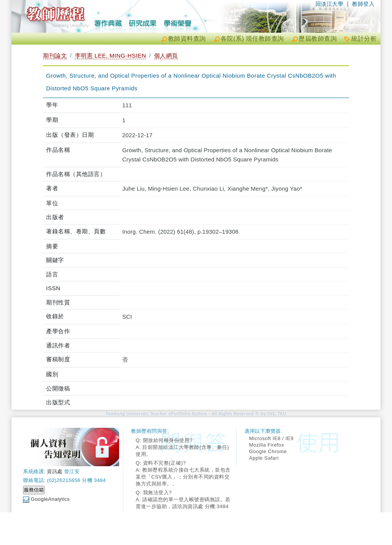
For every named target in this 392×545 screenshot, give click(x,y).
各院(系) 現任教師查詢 (252, 39)
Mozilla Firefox (267, 445)
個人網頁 (166, 56)
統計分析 (364, 39)
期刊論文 (55, 56)
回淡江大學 (330, 4)
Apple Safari (264, 458)
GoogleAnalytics (50, 499)
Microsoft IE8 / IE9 (271, 438)
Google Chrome (268, 451)
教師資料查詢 (187, 39)
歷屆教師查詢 (318, 39)
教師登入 (363, 4)
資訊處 (55, 471)
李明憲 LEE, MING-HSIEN (110, 56)
